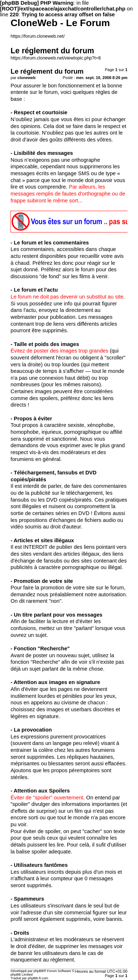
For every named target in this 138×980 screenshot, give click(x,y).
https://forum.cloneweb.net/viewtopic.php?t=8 (56, 58)
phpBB (39, 971)
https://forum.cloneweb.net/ (38, 36)
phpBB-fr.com (38, 978)
